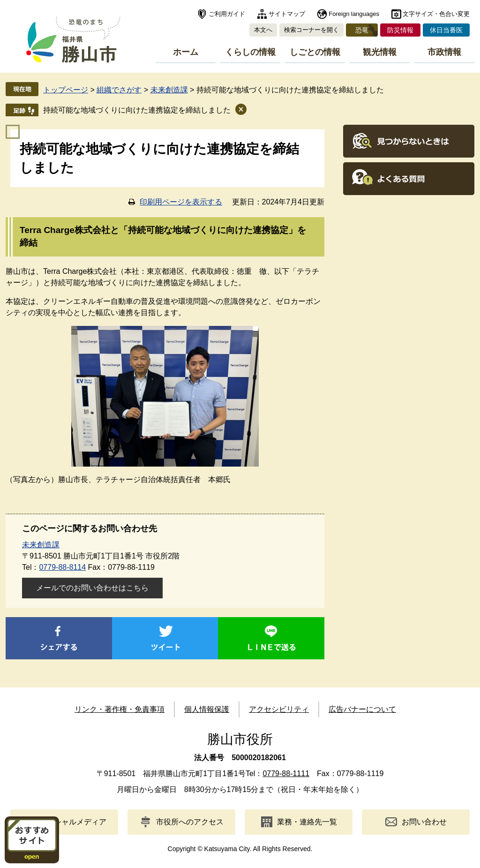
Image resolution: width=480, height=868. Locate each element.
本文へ (263, 30)
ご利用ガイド (227, 14)
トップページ (66, 90)
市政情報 (444, 52)
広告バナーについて (362, 709)
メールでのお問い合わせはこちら (92, 588)
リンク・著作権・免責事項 (120, 709)
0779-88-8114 (62, 567)
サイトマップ (287, 14)
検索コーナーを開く (311, 30)
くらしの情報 (250, 52)
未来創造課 (169, 90)
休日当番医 (446, 30)
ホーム (186, 52)
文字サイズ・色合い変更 (436, 14)
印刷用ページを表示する (181, 202)
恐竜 (362, 30)
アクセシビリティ (279, 709)
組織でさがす (119, 90)
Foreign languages (354, 14)
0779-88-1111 (286, 774)
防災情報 (400, 30)
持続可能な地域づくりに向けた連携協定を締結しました (137, 110)
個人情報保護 (207, 709)
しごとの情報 (315, 52)
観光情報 (380, 52)
